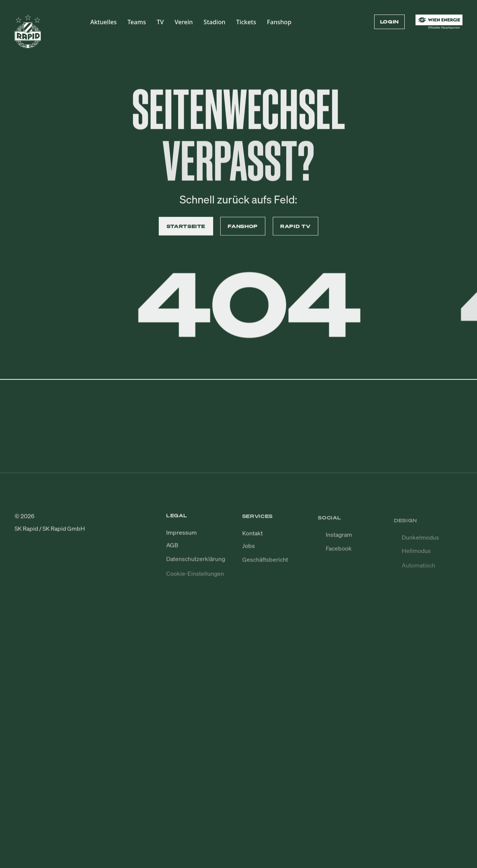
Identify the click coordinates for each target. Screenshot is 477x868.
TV (160, 22)
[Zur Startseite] (28, 35)
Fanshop (279, 22)
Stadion (214, 22)
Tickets (246, 22)
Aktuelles (103, 22)
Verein (184, 22)
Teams (137, 22)
